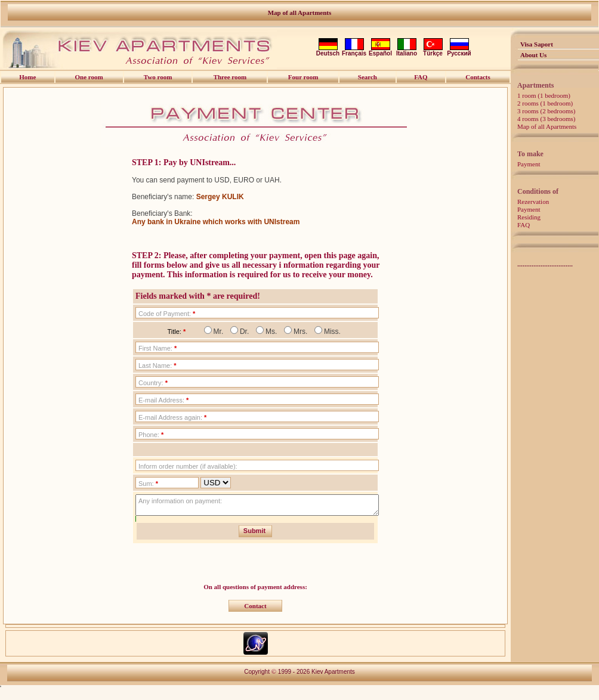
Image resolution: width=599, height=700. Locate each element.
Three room (230, 77)
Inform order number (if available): (188, 466)
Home (27, 77)
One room (89, 77)
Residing (529, 217)
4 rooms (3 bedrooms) (546, 119)
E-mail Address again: (172, 417)
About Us (533, 55)
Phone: (151, 435)
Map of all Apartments (300, 13)
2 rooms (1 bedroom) (545, 103)
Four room (303, 77)
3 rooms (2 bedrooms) (546, 111)
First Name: (158, 348)
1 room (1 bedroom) (544, 95)
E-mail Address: (163, 400)
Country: (153, 383)
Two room (158, 77)
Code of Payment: (167, 314)
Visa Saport (537, 44)
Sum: (148, 484)
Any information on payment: (180, 501)
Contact (255, 609)
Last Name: (158, 366)
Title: (176, 332)
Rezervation (533, 202)
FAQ (524, 225)
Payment (529, 164)
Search (368, 77)
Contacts (478, 77)
